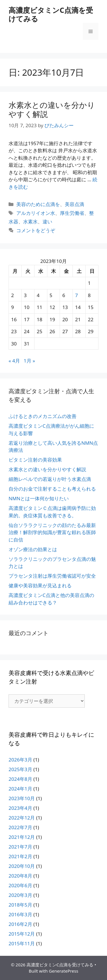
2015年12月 (22, 934)
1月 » (29, 361)
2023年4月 (20, 808)
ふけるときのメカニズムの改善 (43, 416)
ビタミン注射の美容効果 (35, 460)
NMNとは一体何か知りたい (39, 498)
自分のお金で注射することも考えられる (52, 489)
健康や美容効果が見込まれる (40, 585)
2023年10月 (22, 798)
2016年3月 (20, 914)
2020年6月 (20, 885)
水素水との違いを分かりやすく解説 (52, 109)
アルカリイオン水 (36, 213)
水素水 (30, 222)
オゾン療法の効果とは (33, 549)
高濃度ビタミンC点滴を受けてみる (51, 14)
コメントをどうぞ (36, 230)
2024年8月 (20, 779)
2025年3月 (20, 769)
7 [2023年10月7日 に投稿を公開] (76, 295)
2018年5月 (20, 905)
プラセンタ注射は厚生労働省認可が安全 (52, 576)
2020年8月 (20, 876)
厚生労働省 (72, 213)
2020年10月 (22, 866)
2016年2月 (20, 924)
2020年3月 (20, 895)
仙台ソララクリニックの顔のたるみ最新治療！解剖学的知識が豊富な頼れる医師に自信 (52, 532)
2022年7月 (20, 827)
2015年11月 (22, 943)
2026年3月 (20, 760)
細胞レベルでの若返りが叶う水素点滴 (50, 479)
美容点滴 (74, 204)
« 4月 (14, 361)
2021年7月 (20, 847)
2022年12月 (22, 818)
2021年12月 (22, 837)
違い (47, 222)
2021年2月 (20, 856)
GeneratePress (63, 971)
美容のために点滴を (38, 204)
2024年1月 (20, 789)
